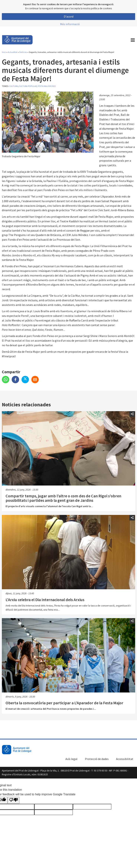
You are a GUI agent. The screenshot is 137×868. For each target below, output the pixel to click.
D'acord (69, 16)
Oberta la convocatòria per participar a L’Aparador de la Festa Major (64, 703)
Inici (4, 52)
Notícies (23, 52)
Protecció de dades (97, 759)
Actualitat (13, 52)
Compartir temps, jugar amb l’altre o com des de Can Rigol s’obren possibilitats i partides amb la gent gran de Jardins (63, 498)
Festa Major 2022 (47, 86)
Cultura (14, 86)
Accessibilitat (125, 759)
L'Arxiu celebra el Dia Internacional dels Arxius (45, 600)
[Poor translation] (14, 800)
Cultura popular (28, 86)
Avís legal (71, 759)
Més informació (70, 24)
